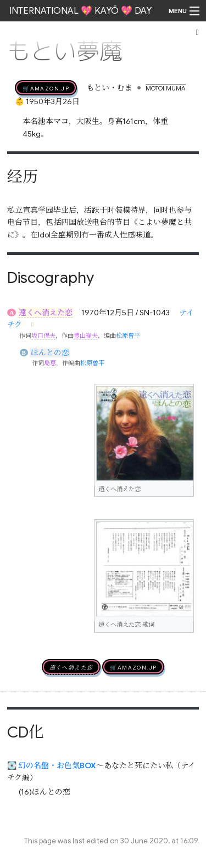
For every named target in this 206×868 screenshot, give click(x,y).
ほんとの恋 (50, 353)
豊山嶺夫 (86, 336)
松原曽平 (128, 336)
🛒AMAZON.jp (46, 88)
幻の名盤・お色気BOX (57, 765)
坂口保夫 (43, 336)
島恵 (50, 363)
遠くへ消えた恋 (46, 313)
